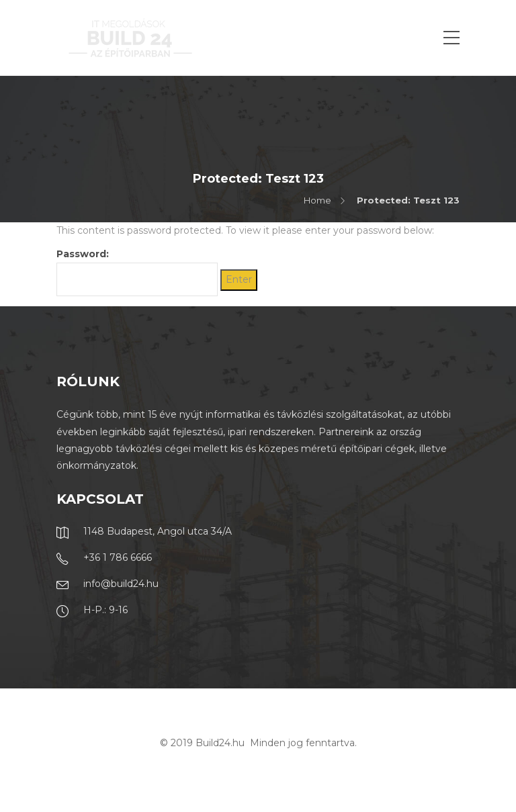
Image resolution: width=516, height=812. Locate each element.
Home (317, 200)
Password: (137, 272)
